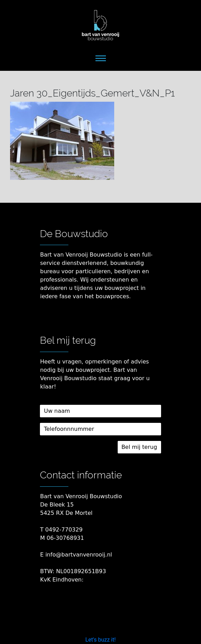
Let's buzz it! (101, 640)
